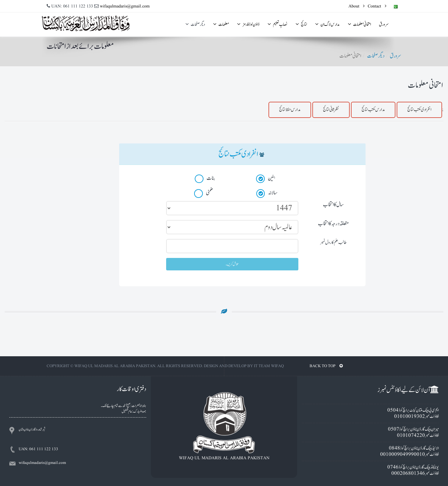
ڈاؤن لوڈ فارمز (248, 24)
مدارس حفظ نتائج (290, 110)
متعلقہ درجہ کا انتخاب (333, 224)
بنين (266, 179)
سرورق (384, 24)
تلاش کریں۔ (232, 264)
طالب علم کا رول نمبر (333, 243)
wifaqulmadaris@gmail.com (125, 6)
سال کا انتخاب (333, 205)
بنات (205, 179)
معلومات (221, 24)
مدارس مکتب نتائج (373, 110)
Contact (377, 6)
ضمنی (204, 193)
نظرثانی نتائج (331, 110)
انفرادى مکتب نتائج (419, 110)
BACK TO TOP (326, 366)
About (357, 6)
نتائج (301, 24)
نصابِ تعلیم (278, 24)
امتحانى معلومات (359, 24)
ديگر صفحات (195, 24)
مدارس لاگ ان (327, 24)
